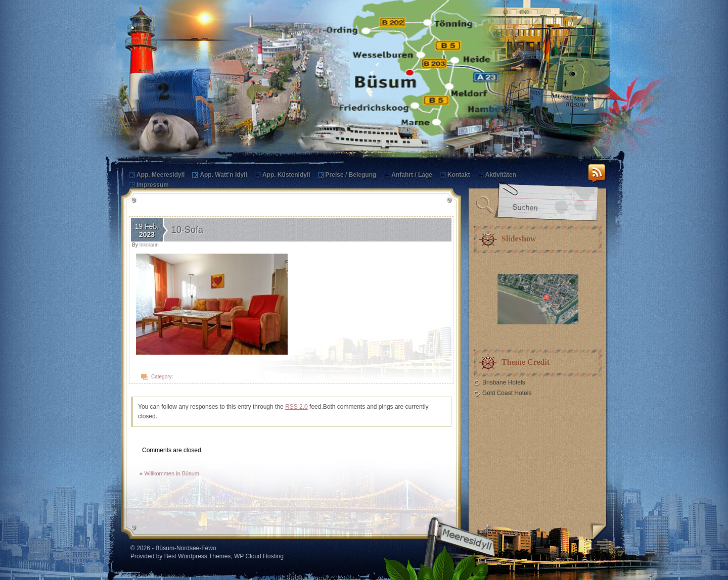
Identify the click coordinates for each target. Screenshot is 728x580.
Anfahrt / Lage (412, 175)
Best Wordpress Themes (198, 556)
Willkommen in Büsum (172, 473)
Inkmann (149, 245)
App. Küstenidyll (286, 175)
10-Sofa (187, 230)
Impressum (153, 185)
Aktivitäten (501, 175)
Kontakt (459, 175)
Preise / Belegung (351, 175)
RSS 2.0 (297, 407)
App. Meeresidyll (161, 175)
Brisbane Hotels (504, 382)
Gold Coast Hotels (507, 393)
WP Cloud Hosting (259, 556)
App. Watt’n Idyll (223, 175)
